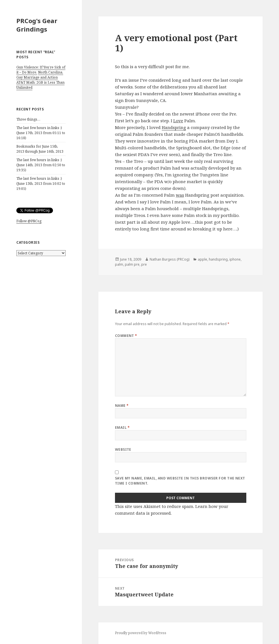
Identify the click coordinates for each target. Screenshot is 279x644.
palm (119, 264)
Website (123, 449)
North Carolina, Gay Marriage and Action (40, 75)
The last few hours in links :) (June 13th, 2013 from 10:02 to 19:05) (41, 184)
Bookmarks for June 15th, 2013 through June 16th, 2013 (40, 149)
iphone (235, 259)
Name (122, 406)
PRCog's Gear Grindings (37, 25)
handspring (218, 259)
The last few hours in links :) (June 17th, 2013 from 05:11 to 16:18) (41, 133)
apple (202, 259)
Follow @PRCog (29, 221)
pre (144, 264)
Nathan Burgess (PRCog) (170, 259)
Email (122, 428)
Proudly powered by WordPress (141, 633)
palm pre (132, 264)
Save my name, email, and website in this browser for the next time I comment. (180, 481)
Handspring (174, 127)
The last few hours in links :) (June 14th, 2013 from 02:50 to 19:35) (41, 165)
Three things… (28, 119)
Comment (126, 336)
